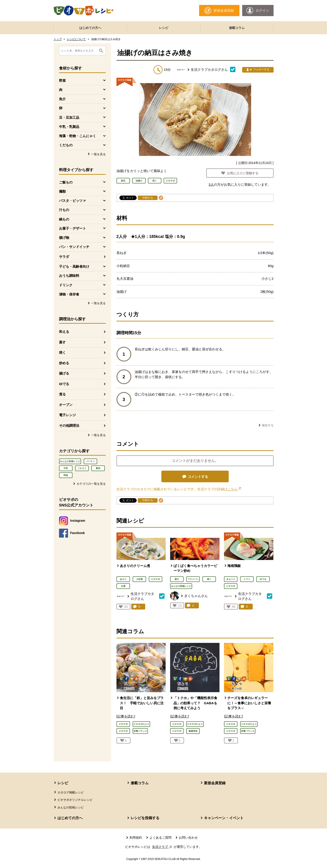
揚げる (64, 373)
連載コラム (237, 28)
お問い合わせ (188, 838)
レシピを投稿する (145, 818)
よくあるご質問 (160, 838)
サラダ (64, 257)
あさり (123, 579)
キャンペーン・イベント (224, 818)
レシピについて (76, 39)
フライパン (193, 579)
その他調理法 (69, 425)
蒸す (62, 342)
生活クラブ (162, 847)
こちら (234, 489)
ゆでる (64, 384)
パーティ (90, 461)
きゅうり (231, 579)
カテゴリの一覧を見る (91, 484)
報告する (268, 425)
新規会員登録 (215, 783)
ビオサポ (156, 579)
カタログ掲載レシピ (71, 792)
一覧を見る (98, 154)
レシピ (164, 28)
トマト (247, 579)
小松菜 (139, 579)
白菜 (123, 586)
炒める (64, 363)
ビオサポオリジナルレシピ (75, 800)
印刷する (148, 198)
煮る (62, 394)
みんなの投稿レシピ (70, 461)
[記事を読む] (126, 716)
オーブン (66, 405)
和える (64, 332)
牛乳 (66, 468)
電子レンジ (67, 415)
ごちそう (82, 468)
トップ (58, 39)
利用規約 (136, 838)
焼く (62, 352)
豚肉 (98, 468)
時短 (66, 475)
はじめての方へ (90, 28)
